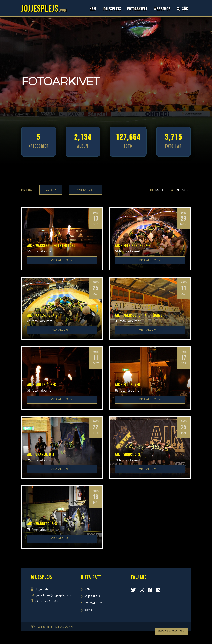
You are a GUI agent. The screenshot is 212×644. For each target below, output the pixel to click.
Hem (93, 9)
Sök (183, 9)
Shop (88, 611)
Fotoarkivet (138, 9)
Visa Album (62, 260)
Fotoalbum (93, 604)
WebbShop (162, 9)
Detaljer (183, 190)
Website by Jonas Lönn (55, 627)
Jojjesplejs (112, 9)
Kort (159, 190)
